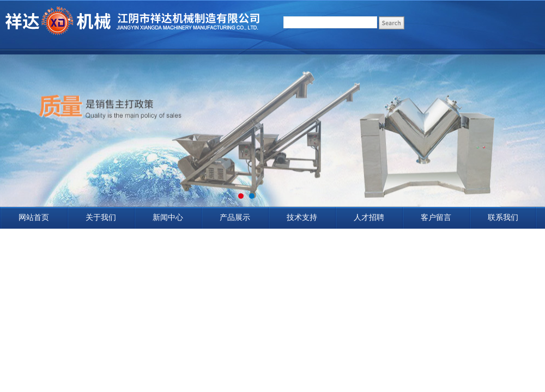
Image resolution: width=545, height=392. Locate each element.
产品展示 (235, 218)
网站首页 (34, 218)
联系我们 (503, 218)
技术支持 (302, 218)
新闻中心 (168, 218)
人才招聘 (369, 218)
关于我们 (101, 218)
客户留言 (436, 218)
